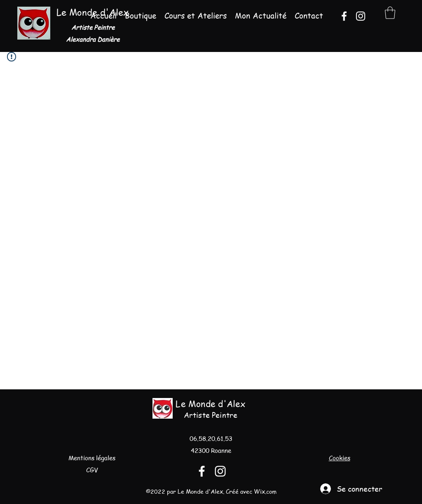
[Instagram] (361, 16)
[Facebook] (344, 16)
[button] (390, 13)
